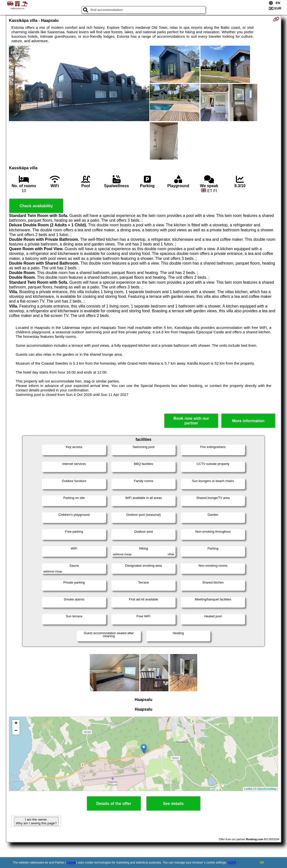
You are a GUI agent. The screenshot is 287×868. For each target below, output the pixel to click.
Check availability (36, 206)
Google (71, 863)
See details (173, 804)
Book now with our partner (191, 421)
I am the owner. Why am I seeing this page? (36, 821)
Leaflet (248, 789)
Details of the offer (114, 804)
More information (248, 421)
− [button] (16, 731)
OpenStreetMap (267, 789)
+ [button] (16, 724)
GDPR (232, 863)
